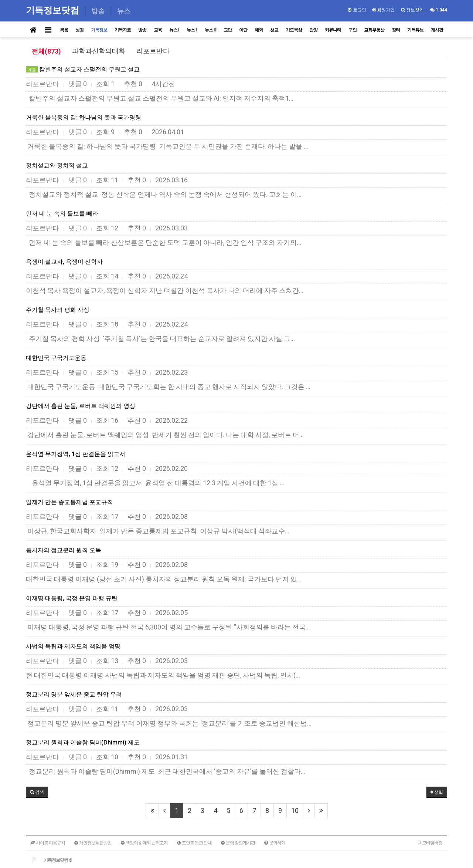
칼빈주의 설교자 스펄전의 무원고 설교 (83, 69)
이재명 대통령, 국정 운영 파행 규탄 (72, 598)
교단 (228, 30)
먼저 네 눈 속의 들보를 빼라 (62, 214)
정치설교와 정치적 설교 (57, 166)
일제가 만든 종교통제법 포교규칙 (69, 502)
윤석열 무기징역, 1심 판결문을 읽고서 (76, 454)
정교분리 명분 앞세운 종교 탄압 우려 (74, 694)
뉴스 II (192, 30)
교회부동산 (374, 30)
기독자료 (123, 30)
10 (295, 810)
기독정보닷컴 (54, 10)
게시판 (437, 30)
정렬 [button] (437, 792)
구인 (353, 30)
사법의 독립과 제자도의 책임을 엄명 (73, 646)
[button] (37, 792)
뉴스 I (174, 30)
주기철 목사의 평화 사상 (58, 310)
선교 (274, 30)
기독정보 (99, 30)
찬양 (313, 30)
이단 (243, 30)
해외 (259, 30)
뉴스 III (210, 30)
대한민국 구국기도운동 (56, 358)
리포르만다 (153, 51)
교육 (158, 30)
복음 (64, 30)
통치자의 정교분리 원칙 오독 (64, 550)
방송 (142, 30)
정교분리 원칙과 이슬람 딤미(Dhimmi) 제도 (83, 742)
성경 (79, 30)
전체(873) (46, 51)
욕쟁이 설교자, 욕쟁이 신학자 (64, 262)
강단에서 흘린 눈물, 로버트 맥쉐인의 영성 (81, 406)
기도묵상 (294, 30)
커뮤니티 (333, 30)
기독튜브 (415, 30)
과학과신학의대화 (99, 51)
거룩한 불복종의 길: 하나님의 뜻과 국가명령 (84, 117)
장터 (396, 30)
